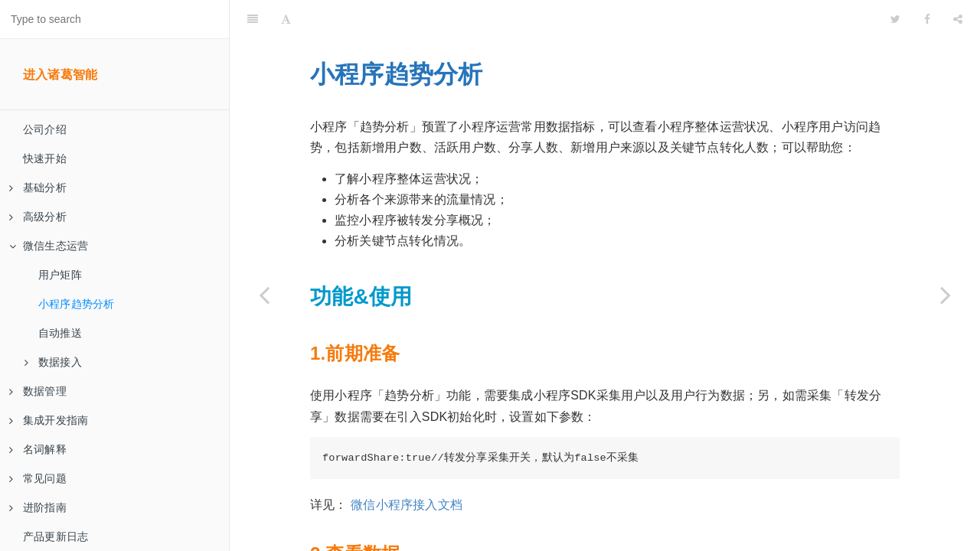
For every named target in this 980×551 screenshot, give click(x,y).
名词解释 (38, 449)
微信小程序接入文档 (407, 466)
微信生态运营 (49, 246)
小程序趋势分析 (76, 304)
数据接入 (53, 362)
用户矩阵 (60, 275)
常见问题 (38, 478)
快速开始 (45, 158)
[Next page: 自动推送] (946, 295)
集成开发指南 (49, 420)
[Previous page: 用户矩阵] (264, 295)
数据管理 (38, 391)
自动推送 (60, 333)
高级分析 (38, 217)
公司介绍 (45, 129)
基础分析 (38, 187)
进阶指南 (38, 507)
